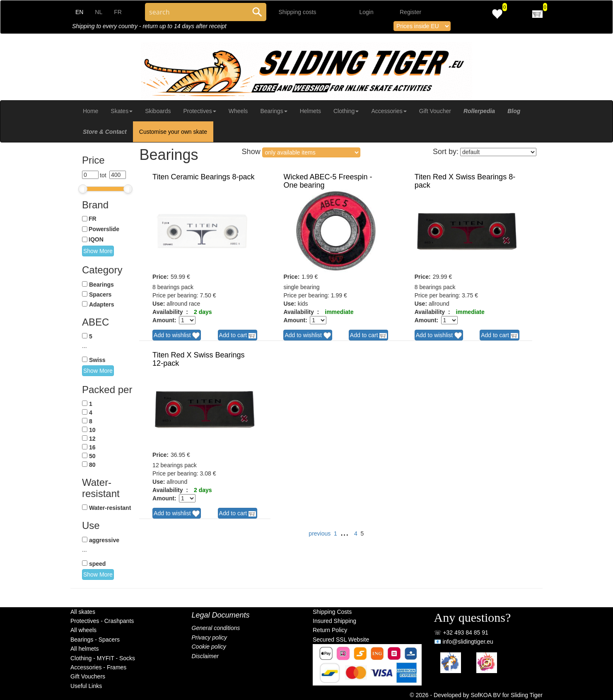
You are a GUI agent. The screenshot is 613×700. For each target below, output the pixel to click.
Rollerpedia (479, 111)
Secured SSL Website (341, 640)
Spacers (100, 294)
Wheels (238, 111)
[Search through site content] (197, 12)
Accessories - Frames (98, 667)
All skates (83, 612)
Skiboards (158, 111)
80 (92, 465)
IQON (96, 239)
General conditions (216, 628)
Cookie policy (209, 647)
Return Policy (330, 630)
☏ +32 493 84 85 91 (461, 632)
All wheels (83, 630)
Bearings (274, 111)
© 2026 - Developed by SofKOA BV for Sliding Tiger (476, 695)
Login (367, 12)
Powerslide (104, 229)
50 (92, 456)
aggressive (104, 540)
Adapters (102, 304)
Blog (514, 111)
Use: (159, 304)
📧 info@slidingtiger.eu (464, 642)
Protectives (199, 111)
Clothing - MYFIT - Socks (103, 658)
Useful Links (86, 686)
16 (92, 447)
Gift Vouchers (88, 676)
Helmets (310, 111)
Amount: (164, 320)
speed (97, 564)
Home (91, 111)
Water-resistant (110, 508)
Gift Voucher (435, 111)
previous (320, 533)
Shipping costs (298, 12)
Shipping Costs (332, 612)
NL (99, 12)
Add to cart (238, 336)
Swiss (97, 360)
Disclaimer (205, 656)
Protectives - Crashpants (102, 621)
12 (92, 439)
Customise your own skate (173, 132)
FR (118, 12)
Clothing (346, 111)
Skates (122, 111)
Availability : (170, 312)
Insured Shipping (334, 621)
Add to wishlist (177, 336)
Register (410, 12)
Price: (160, 277)
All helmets (84, 649)
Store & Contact (105, 132)
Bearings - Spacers (95, 640)
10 (92, 430)
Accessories (389, 111)
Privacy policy (210, 637)
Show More (98, 251)
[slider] (83, 189)
